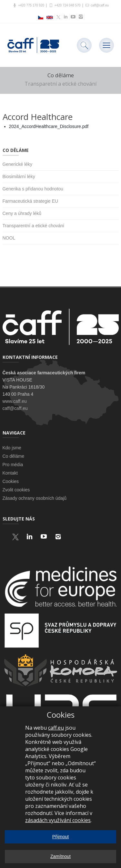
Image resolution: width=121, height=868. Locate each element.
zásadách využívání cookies (58, 820)
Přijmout (60, 837)
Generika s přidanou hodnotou (33, 189)
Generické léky (18, 164)
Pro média (13, 465)
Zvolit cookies (16, 490)
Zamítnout (60, 856)
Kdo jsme (12, 448)
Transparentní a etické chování (34, 226)
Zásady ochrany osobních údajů (35, 498)
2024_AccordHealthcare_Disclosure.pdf (49, 126)
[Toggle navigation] (106, 45)
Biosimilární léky (19, 177)
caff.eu (56, 728)
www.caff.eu (15, 401)
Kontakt (10, 473)
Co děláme (14, 456)
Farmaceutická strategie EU (30, 201)
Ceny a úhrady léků (22, 213)
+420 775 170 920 (28, 5)
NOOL (9, 238)
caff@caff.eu (97, 5)
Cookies (11, 481)
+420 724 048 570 (64, 5)
